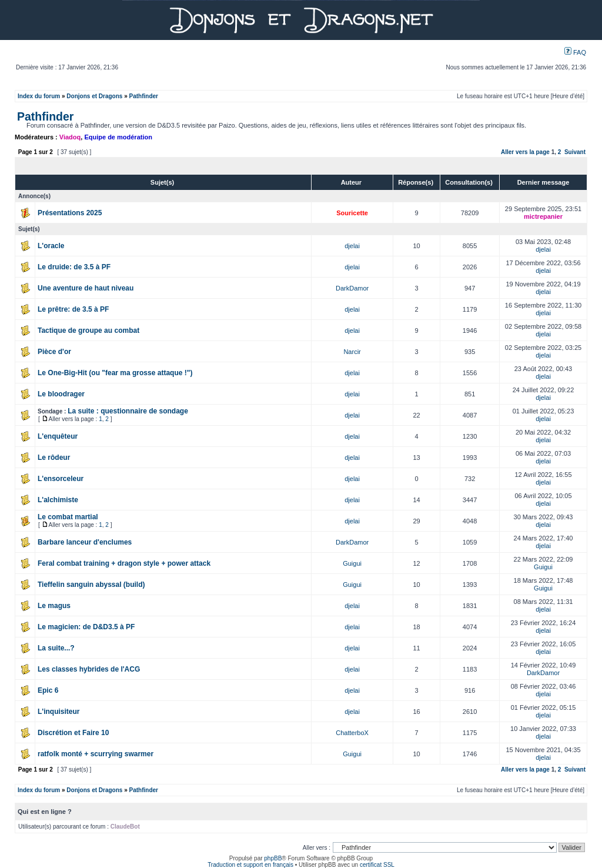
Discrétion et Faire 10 (73, 733)
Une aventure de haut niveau (86, 288)
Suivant (575, 152)
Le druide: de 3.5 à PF (74, 267)
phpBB (273, 858)
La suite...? (56, 648)
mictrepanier (543, 216)
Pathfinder (144, 96)
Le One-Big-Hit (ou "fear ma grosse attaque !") (115, 373)
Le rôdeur (54, 458)
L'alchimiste (58, 500)
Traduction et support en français (250, 865)
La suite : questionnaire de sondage (128, 411)
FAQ (575, 52)
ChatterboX (352, 733)
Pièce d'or (54, 352)
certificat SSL (377, 865)
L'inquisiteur (59, 712)
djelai (352, 246)
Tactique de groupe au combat (88, 330)
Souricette (352, 213)
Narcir (352, 352)
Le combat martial (68, 517)
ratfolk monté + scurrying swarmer (96, 754)
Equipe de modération (118, 137)
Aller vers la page (526, 152)
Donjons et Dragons (94, 96)
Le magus (54, 606)
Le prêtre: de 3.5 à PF (73, 309)
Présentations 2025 (70, 213)
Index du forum (39, 96)
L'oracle (51, 246)
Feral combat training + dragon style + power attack (124, 563)
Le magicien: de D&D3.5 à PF (86, 627)
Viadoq (70, 137)
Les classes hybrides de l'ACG (89, 669)
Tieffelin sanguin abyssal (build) (91, 585)
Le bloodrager (61, 394)
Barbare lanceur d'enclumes (85, 542)
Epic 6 (48, 690)
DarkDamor (352, 288)
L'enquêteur (58, 436)
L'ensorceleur (61, 479)
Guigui (352, 563)
